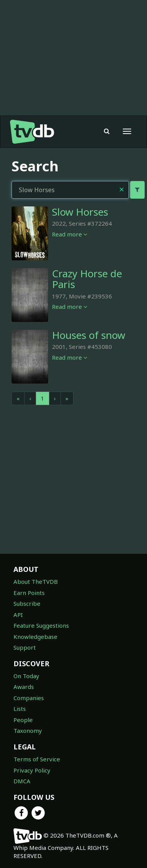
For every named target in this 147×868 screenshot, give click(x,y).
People (23, 720)
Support (25, 647)
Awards (24, 687)
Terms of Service (37, 759)
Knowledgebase (35, 637)
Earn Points (29, 593)
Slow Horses (80, 212)
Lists (20, 709)
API (18, 615)
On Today (26, 676)
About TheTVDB (36, 581)
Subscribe (27, 603)
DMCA (22, 781)
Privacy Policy (32, 770)
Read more (70, 234)
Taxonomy (28, 731)
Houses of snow (89, 335)
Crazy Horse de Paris (87, 279)
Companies (29, 698)
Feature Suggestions (41, 625)
